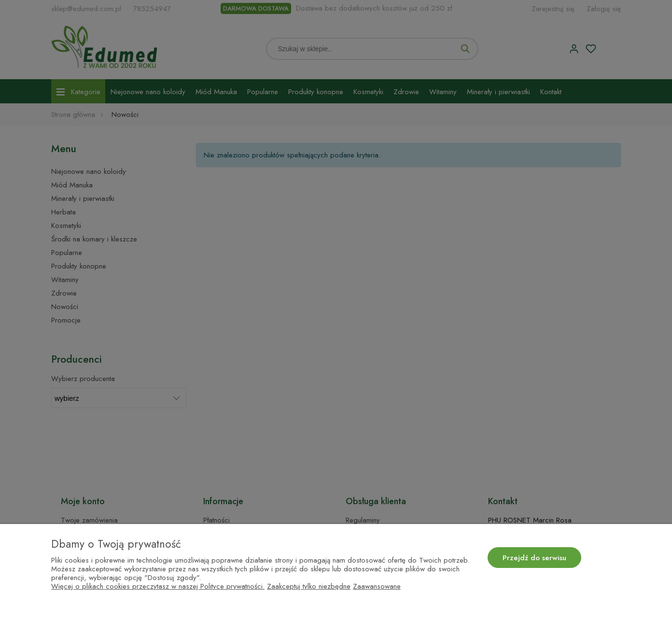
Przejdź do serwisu (534, 558)
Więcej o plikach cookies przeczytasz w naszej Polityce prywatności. (158, 586)
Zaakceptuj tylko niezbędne (309, 586)
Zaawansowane (377, 586)
